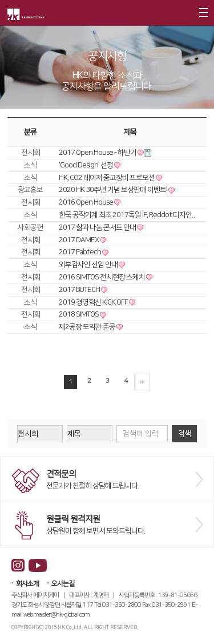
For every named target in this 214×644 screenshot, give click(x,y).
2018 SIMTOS (79, 314)
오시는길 (63, 584)
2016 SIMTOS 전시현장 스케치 (102, 277)
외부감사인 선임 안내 (89, 265)
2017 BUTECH (80, 290)
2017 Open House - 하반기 (98, 153)
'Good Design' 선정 (86, 165)
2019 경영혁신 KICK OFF (94, 302)
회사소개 (27, 584)
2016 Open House (86, 202)
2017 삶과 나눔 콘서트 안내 (98, 227)
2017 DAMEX (79, 240)
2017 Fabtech (80, 252)
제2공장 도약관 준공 (88, 327)
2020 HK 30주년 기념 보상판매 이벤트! (114, 190)
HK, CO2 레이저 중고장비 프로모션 (107, 178)
